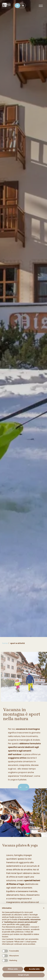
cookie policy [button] (25, 924)
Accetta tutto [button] (34, 969)
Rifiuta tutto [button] (13, 969)
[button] (44, 908)
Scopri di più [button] (23, 975)
